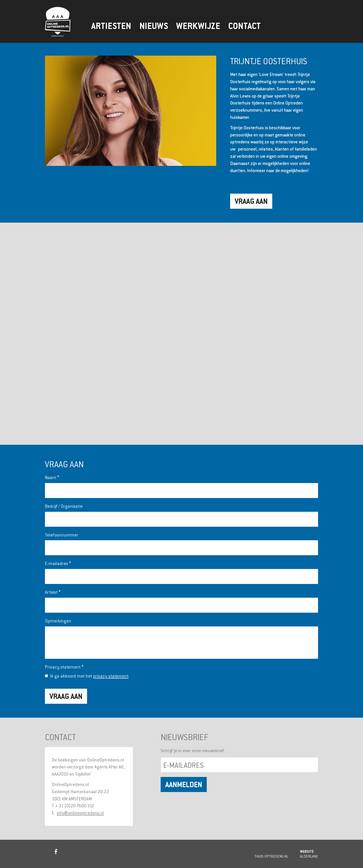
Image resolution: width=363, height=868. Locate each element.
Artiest (53, 592)
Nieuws (154, 26)
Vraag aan (251, 201)
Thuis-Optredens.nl (271, 856)
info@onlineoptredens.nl (80, 813)
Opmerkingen (58, 621)
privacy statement (111, 676)
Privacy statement (64, 667)
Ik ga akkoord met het (89, 676)
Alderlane (309, 856)
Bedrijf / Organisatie (64, 506)
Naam (52, 477)
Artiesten (111, 26)
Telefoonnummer (62, 535)
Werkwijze (198, 26)
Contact (244, 26)
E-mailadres (58, 563)
